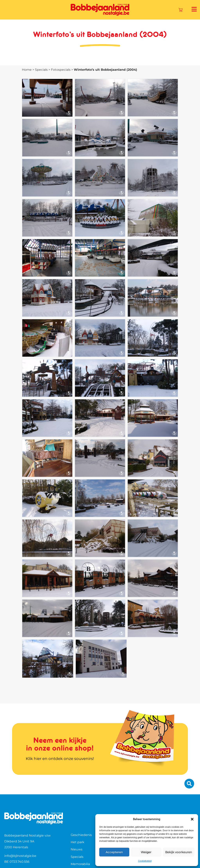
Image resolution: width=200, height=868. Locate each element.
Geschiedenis (81, 835)
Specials (41, 70)
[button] (192, 819)
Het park (78, 842)
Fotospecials (61, 70)
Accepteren (114, 852)
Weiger (146, 852)
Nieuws (77, 849)
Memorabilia (80, 864)
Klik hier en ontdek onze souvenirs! (60, 759)
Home (27, 70)
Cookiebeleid (145, 861)
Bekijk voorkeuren (179, 852)
